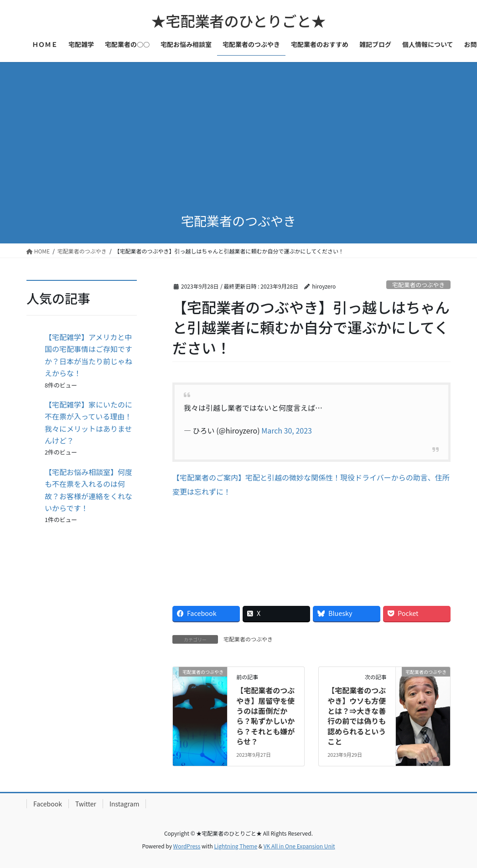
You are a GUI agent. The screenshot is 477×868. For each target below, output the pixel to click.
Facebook (48, 804)
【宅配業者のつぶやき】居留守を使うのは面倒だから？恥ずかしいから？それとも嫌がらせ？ (265, 716)
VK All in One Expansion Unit (299, 846)
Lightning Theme (236, 846)
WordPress (187, 846)
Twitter (86, 804)
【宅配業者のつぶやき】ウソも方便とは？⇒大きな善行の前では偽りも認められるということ (357, 716)
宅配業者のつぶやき (418, 285)
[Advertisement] (238, 130)
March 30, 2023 (287, 430)
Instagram (124, 804)
